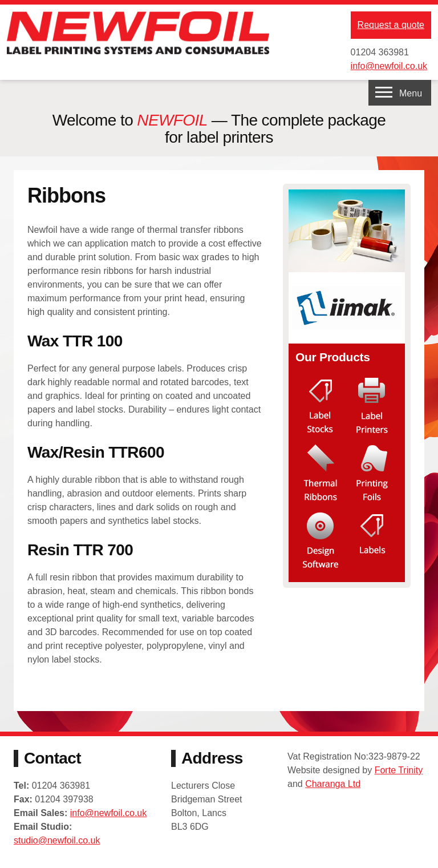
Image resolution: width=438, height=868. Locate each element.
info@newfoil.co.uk (389, 66)
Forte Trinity (399, 770)
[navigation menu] (400, 93)
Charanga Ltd (333, 784)
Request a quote (391, 25)
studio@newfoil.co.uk (57, 840)
